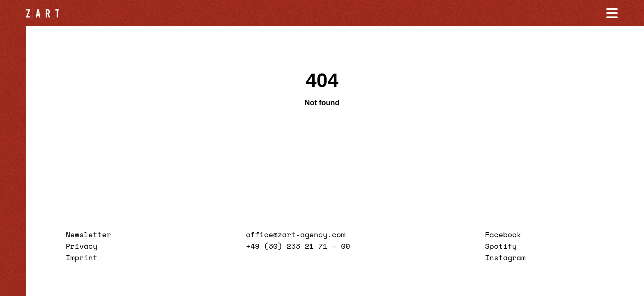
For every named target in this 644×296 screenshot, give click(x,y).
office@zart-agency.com (296, 234)
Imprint (82, 257)
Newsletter (88, 234)
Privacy (82, 246)
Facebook (503, 234)
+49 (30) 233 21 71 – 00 (298, 246)
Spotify (501, 246)
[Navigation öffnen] (612, 13)
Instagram (505, 257)
